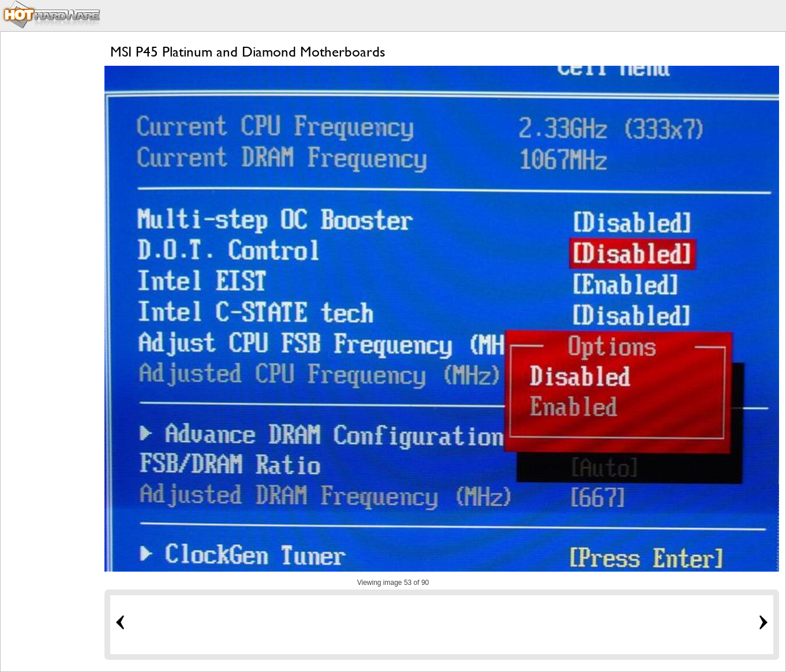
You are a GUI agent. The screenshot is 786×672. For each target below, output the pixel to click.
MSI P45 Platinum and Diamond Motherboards (248, 52)
